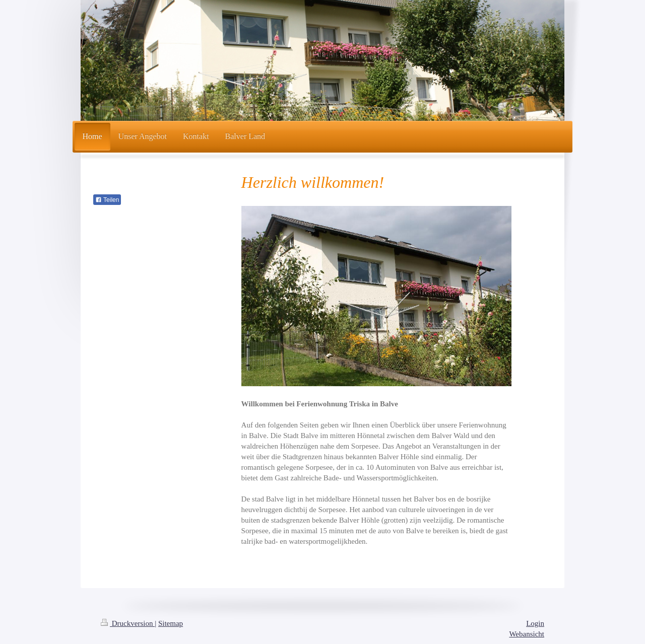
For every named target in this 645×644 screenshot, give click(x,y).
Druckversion (128, 623)
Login (535, 623)
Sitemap (171, 623)
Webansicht (527, 634)
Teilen (107, 200)
